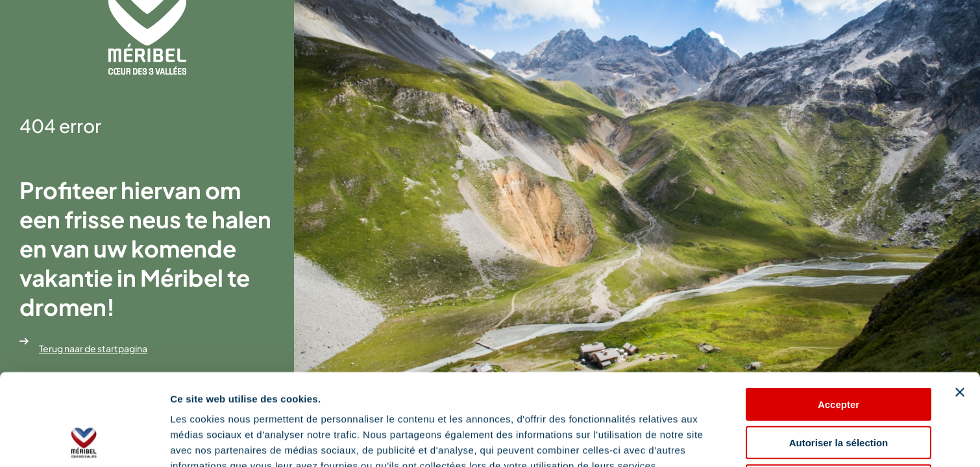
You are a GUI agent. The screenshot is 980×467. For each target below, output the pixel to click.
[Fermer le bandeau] (960, 306)
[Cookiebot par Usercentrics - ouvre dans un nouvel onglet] (84, 442)
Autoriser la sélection (839, 356)
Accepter (839, 318)
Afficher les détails (214, 441)
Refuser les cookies (839, 395)
